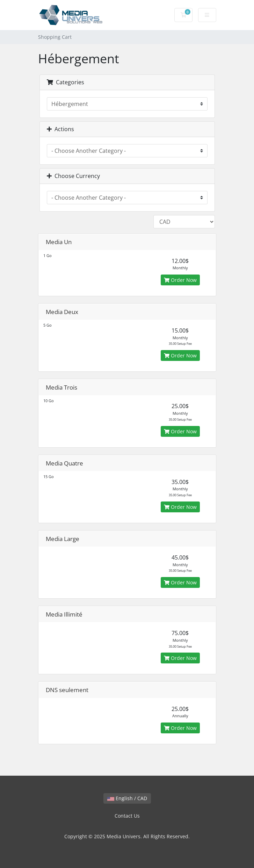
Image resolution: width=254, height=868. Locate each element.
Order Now (180, 280)
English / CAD (127, 798)
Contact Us (127, 816)
